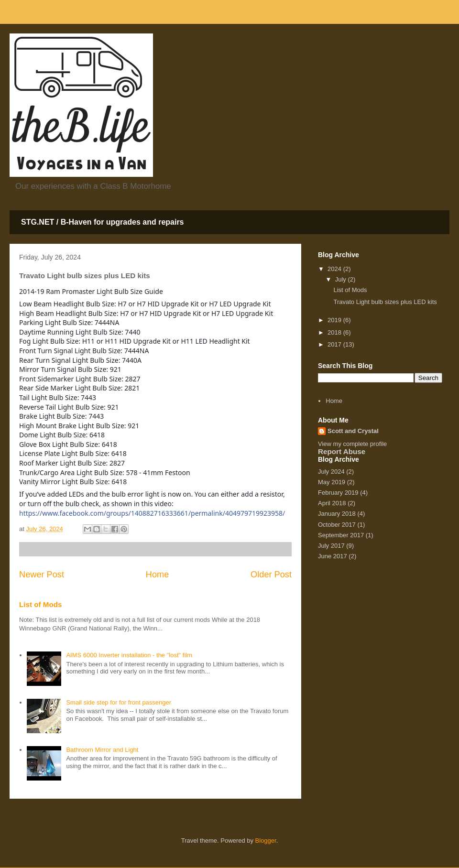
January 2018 (337, 514)
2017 (335, 344)
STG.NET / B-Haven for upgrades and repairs (103, 222)
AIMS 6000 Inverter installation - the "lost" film (129, 655)
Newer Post (42, 575)
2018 (335, 332)
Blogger (266, 841)
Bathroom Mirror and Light (102, 750)
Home (158, 575)
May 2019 (332, 482)
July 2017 (331, 546)
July (342, 279)
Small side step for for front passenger (119, 702)
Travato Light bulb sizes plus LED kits (385, 302)
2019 (335, 320)
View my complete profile (352, 444)
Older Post (271, 575)
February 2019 (338, 493)
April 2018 (332, 503)
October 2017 (337, 525)
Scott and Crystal (353, 431)
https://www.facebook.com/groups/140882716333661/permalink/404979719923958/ (152, 513)
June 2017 (333, 556)
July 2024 (331, 472)
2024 (335, 269)
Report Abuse (342, 451)
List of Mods (41, 604)
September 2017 (341, 535)
